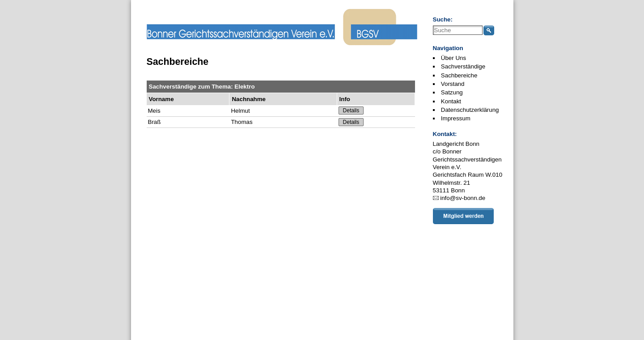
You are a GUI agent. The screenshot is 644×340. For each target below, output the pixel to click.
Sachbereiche (459, 75)
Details (351, 110)
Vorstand (453, 84)
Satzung (452, 92)
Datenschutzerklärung (470, 110)
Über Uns (453, 58)
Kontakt (451, 101)
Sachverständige (463, 66)
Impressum (456, 118)
